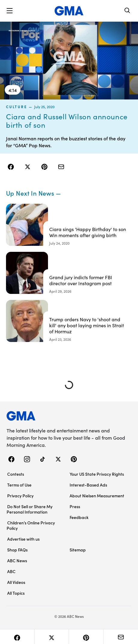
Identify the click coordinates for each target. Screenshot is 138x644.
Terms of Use (19, 485)
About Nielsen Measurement (97, 496)
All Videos (16, 582)
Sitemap (78, 550)
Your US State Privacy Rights (97, 474)
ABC (11, 571)
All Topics (16, 593)
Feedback (79, 517)
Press (75, 506)
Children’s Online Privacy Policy (31, 525)
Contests (16, 474)
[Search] (127, 11)
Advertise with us (23, 539)
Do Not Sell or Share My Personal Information (30, 509)
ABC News (17, 560)
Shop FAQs (17, 550)
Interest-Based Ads (88, 485)
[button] (10, 11)
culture (16, 107)
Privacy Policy (20, 496)
